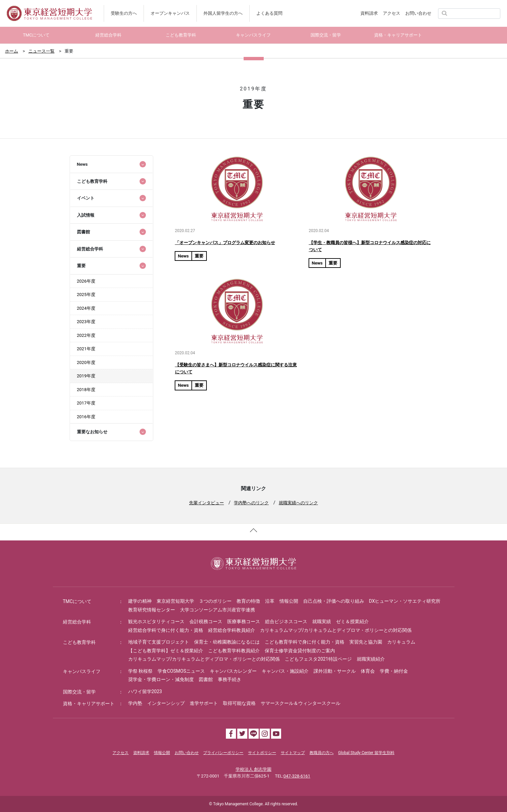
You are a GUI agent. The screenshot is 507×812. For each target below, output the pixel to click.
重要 (199, 256)
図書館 (206, 679)
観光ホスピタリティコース (156, 621)
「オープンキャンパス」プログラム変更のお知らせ (225, 243)
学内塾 (135, 703)
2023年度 (86, 322)
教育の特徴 (248, 601)
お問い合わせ (418, 13)
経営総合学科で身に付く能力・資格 (166, 630)
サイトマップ (293, 753)
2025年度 (86, 294)
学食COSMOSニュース (181, 671)
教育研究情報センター (152, 610)
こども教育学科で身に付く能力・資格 (305, 642)
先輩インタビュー (206, 503)
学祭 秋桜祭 (140, 671)
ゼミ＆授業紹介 (352, 621)
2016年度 (86, 417)
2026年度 (86, 281)
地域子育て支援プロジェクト (159, 642)
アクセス (392, 13)
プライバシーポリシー (223, 753)
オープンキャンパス (170, 13)
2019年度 (86, 376)
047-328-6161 (297, 776)
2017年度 (86, 403)
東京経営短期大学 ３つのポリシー (194, 601)
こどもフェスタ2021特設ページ (318, 659)
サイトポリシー (262, 753)
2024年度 (86, 308)
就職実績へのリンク (298, 503)
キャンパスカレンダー (233, 671)
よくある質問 (269, 13)
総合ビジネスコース (286, 621)
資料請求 (369, 13)
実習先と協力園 (366, 642)
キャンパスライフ (82, 671)
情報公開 (289, 601)
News (183, 256)
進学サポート (204, 703)
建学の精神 (140, 601)
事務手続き (230, 679)
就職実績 (322, 621)
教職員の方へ (322, 753)
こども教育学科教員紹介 (234, 651)
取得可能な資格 (239, 703)
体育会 (368, 671)
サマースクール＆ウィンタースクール (301, 703)
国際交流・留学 (79, 692)
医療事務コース (244, 621)
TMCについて (77, 601)
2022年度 (86, 335)
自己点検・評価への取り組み (334, 601)
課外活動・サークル (335, 671)
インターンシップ (166, 703)
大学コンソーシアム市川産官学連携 (218, 610)
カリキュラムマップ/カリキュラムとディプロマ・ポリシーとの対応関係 (336, 630)
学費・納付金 (394, 671)
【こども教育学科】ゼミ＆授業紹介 (166, 651)
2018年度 (86, 390)
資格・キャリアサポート (89, 704)
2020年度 (86, 362)
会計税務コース (206, 621)
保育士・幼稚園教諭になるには (227, 642)
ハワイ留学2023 (145, 691)
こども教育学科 (79, 642)
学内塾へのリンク (251, 503)
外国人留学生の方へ (223, 13)
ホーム (12, 51)
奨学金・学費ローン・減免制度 (161, 679)
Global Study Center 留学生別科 (366, 753)
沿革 (270, 601)
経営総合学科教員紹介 (232, 630)
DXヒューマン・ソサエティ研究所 (405, 601)
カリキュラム (401, 642)
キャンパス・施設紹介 (285, 671)
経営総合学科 (77, 622)
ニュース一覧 (41, 51)
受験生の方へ (124, 13)
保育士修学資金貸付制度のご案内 (300, 651)
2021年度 (86, 349)
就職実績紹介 (371, 659)
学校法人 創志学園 (254, 769)
